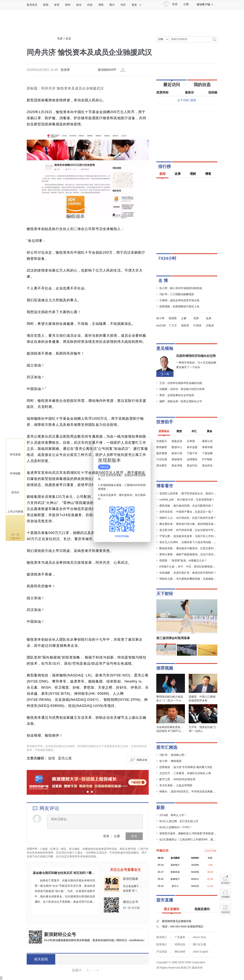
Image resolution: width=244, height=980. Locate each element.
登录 (106, 836)
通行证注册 (199, 944)
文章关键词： (37, 758)
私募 (60, 38)
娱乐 (79, 5)
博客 (101, 5)
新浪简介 (162, 937)
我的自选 (202, 85)
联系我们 (162, 944)
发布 (134, 836)
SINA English (201, 952)
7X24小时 (167, 258)
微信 (178, 70)
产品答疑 (162, 952)
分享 (189, 70)
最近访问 (172, 85)
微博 (167, 70)
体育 (57, 5)
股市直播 (165, 900)
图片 (112, 5)
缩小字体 (134, 70)
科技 (90, 5)
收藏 (156, 70)
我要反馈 (142, 760)
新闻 (46, 5)
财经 (68, 5)
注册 (186, 4)
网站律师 (180, 952)
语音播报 (225, 895)
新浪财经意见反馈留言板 (177, 921)
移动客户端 (205, 4)
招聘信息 (180, 944)
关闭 (145, 445)
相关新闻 (41, 959)
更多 (137, 5)
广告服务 (180, 937)
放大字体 (145, 70)
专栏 (123, 5)
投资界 (65, 70)
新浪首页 (32, 5)
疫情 (52, 758)
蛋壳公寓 (65, 758)
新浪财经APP (107, 70)
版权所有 (197, 968)
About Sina (199, 937)
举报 (123, 70)
